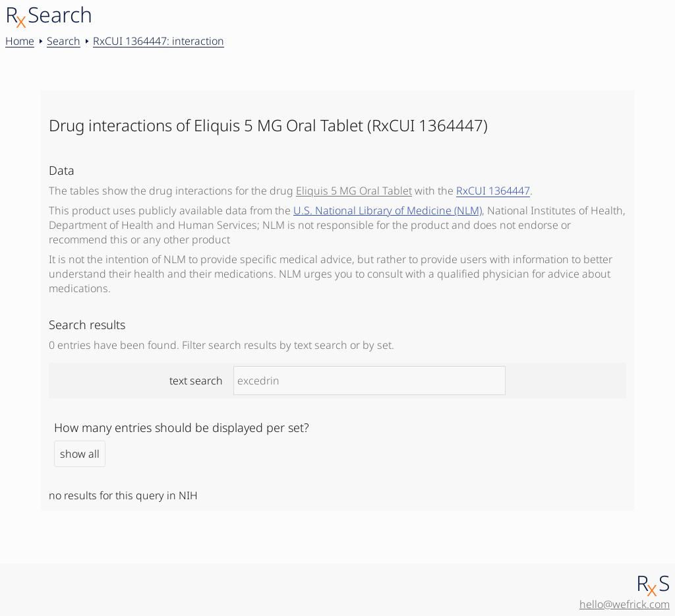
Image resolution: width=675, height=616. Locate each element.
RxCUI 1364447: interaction (159, 41)
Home (20, 41)
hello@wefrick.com (625, 604)
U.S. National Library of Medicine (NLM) (388, 210)
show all (80, 454)
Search (64, 41)
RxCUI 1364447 (493, 191)
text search (337, 381)
